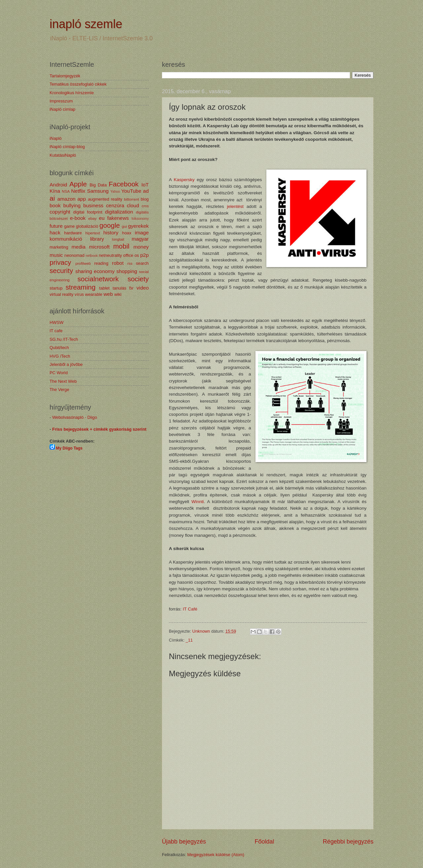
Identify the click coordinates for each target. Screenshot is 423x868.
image (142, 233)
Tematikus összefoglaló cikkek (78, 84)
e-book (78, 218)
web (108, 294)
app (82, 199)
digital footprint (88, 212)
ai (52, 198)
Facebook (124, 184)
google (110, 225)
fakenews (118, 218)
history (111, 233)
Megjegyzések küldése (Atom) (216, 855)
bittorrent (132, 199)
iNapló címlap (62, 109)
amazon (66, 199)
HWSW (57, 322)
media (78, 247)
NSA (66, 191)
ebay (92, 218)
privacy (60, 262)
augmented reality (105, 199)
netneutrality (110, 255)
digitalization (119, 212)
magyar (140, 239)
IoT (145, 185)
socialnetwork (98, 279)
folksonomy (140, 219)
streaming (80, 287)
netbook (92, 256)
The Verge (59, 390)
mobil (121, 246)
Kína (55, 191)
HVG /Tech (60, 356)
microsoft (99, 247)
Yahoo (115, 192)
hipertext (93, 233)
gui (124, 226)
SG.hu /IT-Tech (64, 339)
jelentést (234, 206)
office (128, 255)
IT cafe (56, 331)
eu (102, 218)
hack (55, 233)
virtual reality (61, 294)
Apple (78, 184)
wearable (94, 294)
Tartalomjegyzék (65, 76)
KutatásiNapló (63, 155)
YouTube (131, 191)
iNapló (56, 138)
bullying (72, 205)
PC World (59, 373)
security (61, 271)
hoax (127, 233)
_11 (189, 640)
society (138, 279)
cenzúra (115, 205)
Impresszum (61, 101)
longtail (118, 239)
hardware (73, 233)
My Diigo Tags (69, 448)
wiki (118, 294)
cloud (133, 205)
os (137, 255)
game (69, 226)
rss (130, 263)
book (55, 205)
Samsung (98, 191)
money (141, 247)
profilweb (83, 263)
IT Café (190, 609)
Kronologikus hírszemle (72, 93)
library (97, 239)
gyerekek (138, 226)
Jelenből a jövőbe (66, 364)
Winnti (198, 502)
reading (101, 263)
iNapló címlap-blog (67, 147)
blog (145, 199)
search (142, 263)
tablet (104, 288)
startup (56, 288)
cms (145, 206)
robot (118, 263)
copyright (60, 212)
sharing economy (95, 271)
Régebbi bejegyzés (348, 842)
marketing (59, 247)
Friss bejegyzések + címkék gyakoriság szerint (99, 429)
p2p (144, 255)
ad (146, 191)
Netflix (78, 191)
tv (131, 288)
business (93, 205)
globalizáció (87, 226)
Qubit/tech (59, 348)
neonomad (75, 255)
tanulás (120, 288)
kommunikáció (66, 239)
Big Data (98, 185)
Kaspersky (184, 180)
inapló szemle (86, 24)
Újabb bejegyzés (184, 842)
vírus (79, 294)
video (143, 288)
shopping (127, 271)
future (56, 226)
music (56, 255)
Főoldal (264, 842)
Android (58, 185)
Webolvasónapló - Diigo (75, 417)
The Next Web (63, 381)
